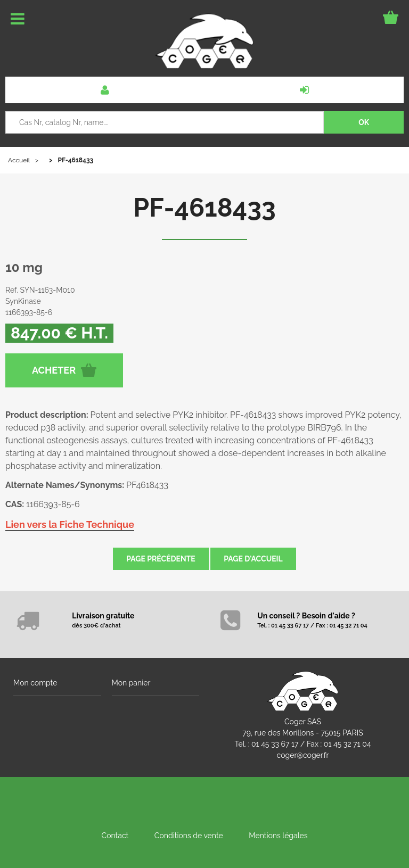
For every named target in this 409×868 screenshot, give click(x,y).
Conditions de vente (189, 836)
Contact (115, 836)
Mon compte (35, 683)
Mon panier (131, 683)
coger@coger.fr (303, 755)
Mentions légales (278, 836)
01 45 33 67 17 (275, 744)
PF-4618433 (204, 208)
